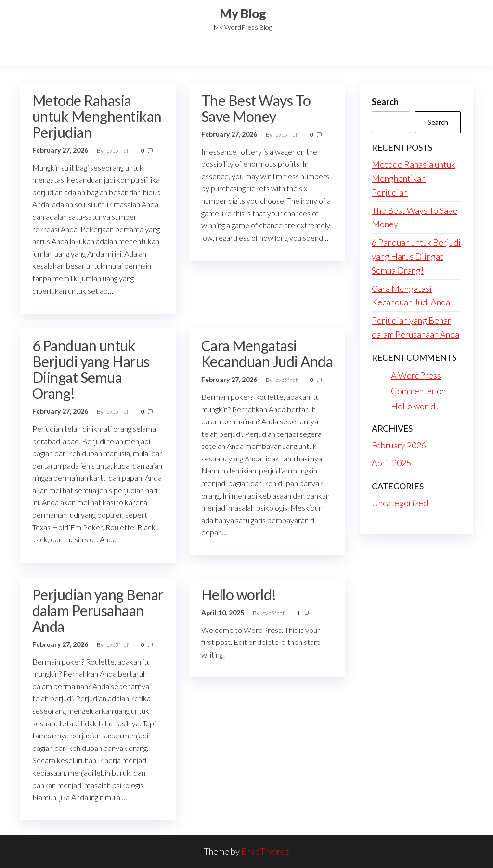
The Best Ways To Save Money (256, 108)
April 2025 (391, 463)
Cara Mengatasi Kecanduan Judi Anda (267, 353)
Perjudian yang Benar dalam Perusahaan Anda (98, 610)
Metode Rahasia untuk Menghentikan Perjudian (97, 116)
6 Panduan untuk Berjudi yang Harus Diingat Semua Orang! (91, 369)
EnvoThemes (265, 851)
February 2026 (399, 445)
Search (385, 102)
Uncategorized (400, 503)
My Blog (243, 13)
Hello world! (239, 594)
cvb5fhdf (118, 151)
